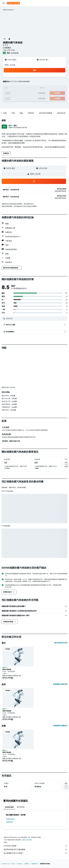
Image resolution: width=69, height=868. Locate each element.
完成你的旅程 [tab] (9, 807)
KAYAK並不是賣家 (36, 846)
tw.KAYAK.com (6, 864)
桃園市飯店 (10, 822)
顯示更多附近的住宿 (61, 643)
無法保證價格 (28, 840)
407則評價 (14, 53)
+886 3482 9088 (9, 50)
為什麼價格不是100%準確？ (36, 853)
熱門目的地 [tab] (21, 807)
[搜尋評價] (36, 318)
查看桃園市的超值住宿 (60, 684)
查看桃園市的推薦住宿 (60, 726)
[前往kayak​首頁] (13, 3)
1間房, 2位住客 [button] (10, 65)
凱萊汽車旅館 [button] (7, 669)
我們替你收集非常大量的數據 (36, 850)
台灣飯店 (27, 864)
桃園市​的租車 (11, 819)
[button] (3, 3)
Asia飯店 (19, 864)
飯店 (13, 864)
